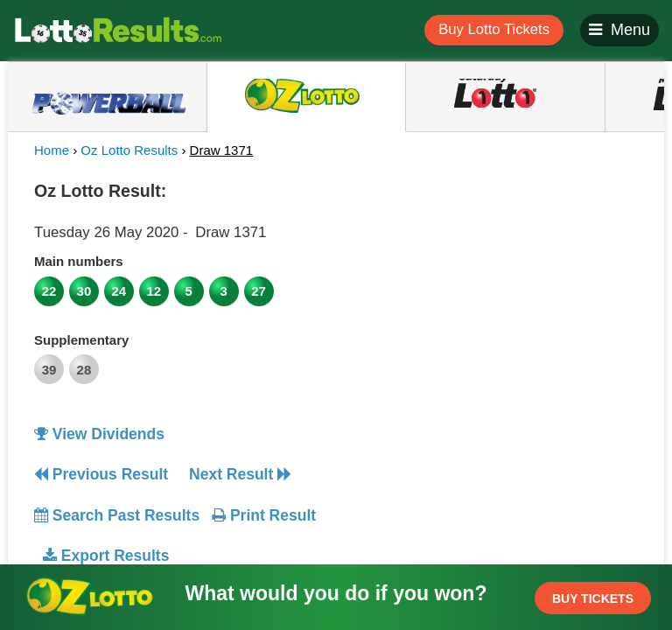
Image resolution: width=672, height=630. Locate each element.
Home (52, 150)
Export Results (106, 556)
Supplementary (81, 340)
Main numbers (79, 261)
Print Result (264, 515)
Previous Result (101, 474)
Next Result (240, 474)
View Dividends (99, 434)
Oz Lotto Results (129, 150)
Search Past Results (117, 515)
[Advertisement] (496, 283)
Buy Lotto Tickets (494, 29)
